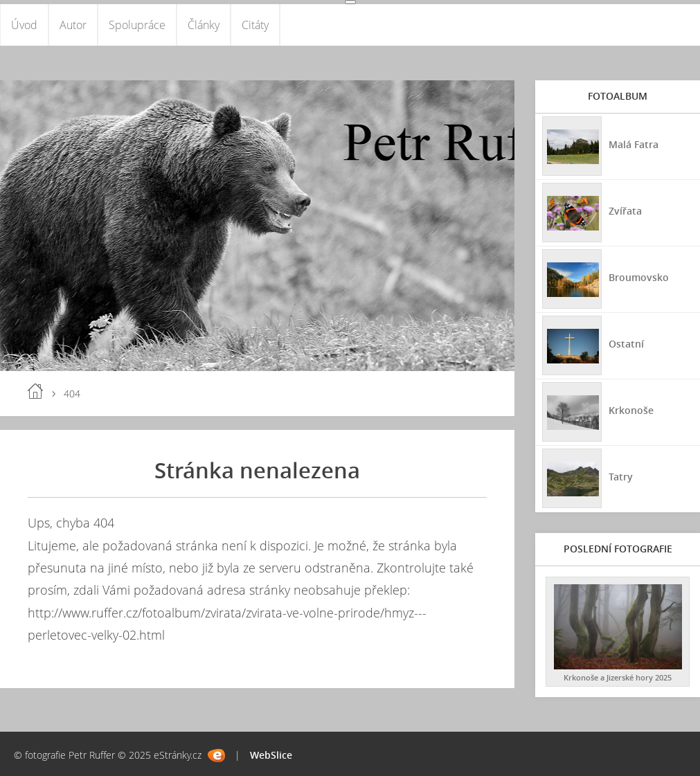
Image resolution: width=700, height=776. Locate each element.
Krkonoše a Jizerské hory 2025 (618, 677)
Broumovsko (639, 277)
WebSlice (271, 755)
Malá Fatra (634, 144)
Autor (73, 25)
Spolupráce (137, 25)
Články (204, 25)
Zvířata (625, 211)
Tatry (621, 477)
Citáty (255, 25)
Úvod (24, 25)
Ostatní (626, 344)
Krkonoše (631, 410)
